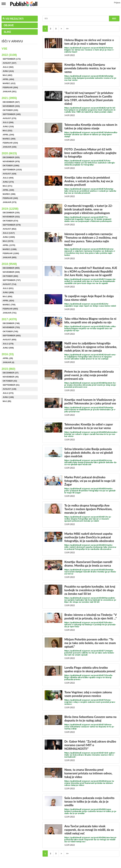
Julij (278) (8, 344)
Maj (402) (7, 75)
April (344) (8, 135)
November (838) (11, 272)
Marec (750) (9, 305)
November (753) (11, 327)
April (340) (8, 190)
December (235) (11, 213)
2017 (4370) (9, 319)
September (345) (12, 114)
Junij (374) (8, 182)
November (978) (11, 161)
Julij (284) (8, 122)
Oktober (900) (10, 276)
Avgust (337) (9, 63)
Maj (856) (7, 296)
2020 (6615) (9, 153)
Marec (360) (9, 139)
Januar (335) (10, 147)
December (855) (11, 268)
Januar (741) (10, 313)
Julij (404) (8, 178)
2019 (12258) (10, 209)
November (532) (11, 217)
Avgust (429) (9, 174)
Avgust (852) (9, 229)
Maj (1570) (8, 241)
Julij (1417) (9, 233)
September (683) (12, 336)
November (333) (11, 106)
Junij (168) (8, 397)
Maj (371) (7, 186)
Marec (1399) (10, 249)
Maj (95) (7, 401)
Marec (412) (9, 83)
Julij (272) (8, 393)
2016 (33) (8, 354)
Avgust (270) (9, 118)
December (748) (11, 323)
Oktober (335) (10, 110)
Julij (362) (8, 67)
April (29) (8, 358)
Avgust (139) (9, 389)
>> (67, 29)
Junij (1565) (9, 237)
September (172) (12, 59)
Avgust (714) (9, 284)
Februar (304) (10, 87)
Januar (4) (8, 362)
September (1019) (12, 170)
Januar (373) (10, 202)
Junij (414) (8, 71)
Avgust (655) (9, 340)
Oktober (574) (10, 221)
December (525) (11, 157)
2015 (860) (8, 369)
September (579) (12, 225)
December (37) (11, 373)
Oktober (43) (10, 381)
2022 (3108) (9, 55)
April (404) (8, 79)
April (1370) (9, 245)
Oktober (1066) (11, 166)
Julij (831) (8, 288)
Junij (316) (8, 126)
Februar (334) (10, 143)
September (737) (12, 280)
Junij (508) (8, 348)
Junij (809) (8, 292)
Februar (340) (10, 198)
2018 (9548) (9, 264)
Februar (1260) (11, 253)
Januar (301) (10, 92)
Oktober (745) (10, 331)
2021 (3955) (9, 98)
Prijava (117, 3)
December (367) (11, 102)
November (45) (11, 377)
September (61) (11, 385)
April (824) (8, 301)
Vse (4, 49)
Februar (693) (10, 309)
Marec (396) (9, 194)
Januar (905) (10, 257)
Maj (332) (7, 131)
